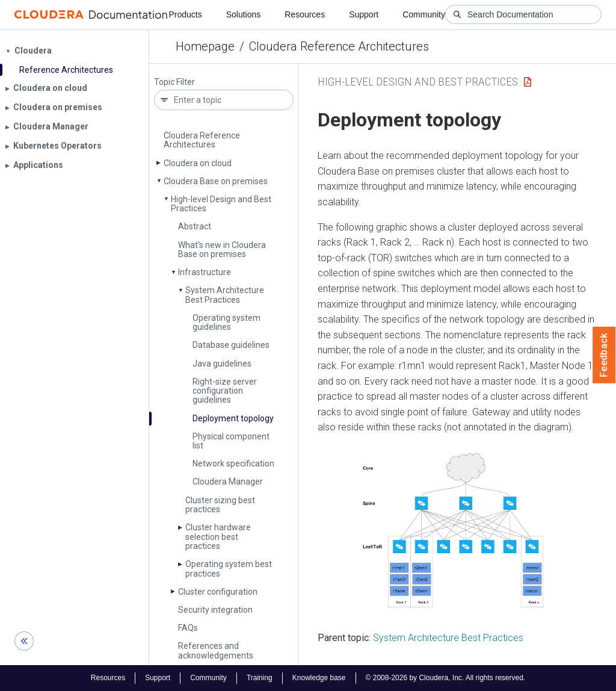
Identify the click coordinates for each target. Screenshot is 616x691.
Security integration (215, 610)
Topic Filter (174, 82)
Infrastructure (205, 272)
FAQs (188, 628)
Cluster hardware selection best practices (218, 537)
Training (260, 678)
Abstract (195, 226)
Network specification (233, 463)
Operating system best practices (229, 569)
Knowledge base (319, 678)
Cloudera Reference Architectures (339, 46)
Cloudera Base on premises (216, 181)
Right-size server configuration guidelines (225, 391)
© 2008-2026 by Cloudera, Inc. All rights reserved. (446, 678)
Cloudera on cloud (198, 163)
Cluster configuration (218, 592)
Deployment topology (233, 418)
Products (185, 14)
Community (424, 14)
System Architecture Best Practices (225, 295)
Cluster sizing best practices (220, 505)
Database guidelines (231, 345)
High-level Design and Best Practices (221, 204)
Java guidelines (222, 364)
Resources (305, 14)
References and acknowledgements (216, 650)
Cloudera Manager (228, 482)
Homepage (205, 46)
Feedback (604, 355)
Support (364, 14)
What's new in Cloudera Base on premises (222, 249)
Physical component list (231, 441)
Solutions (244, 14)
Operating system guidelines (226, 322)
